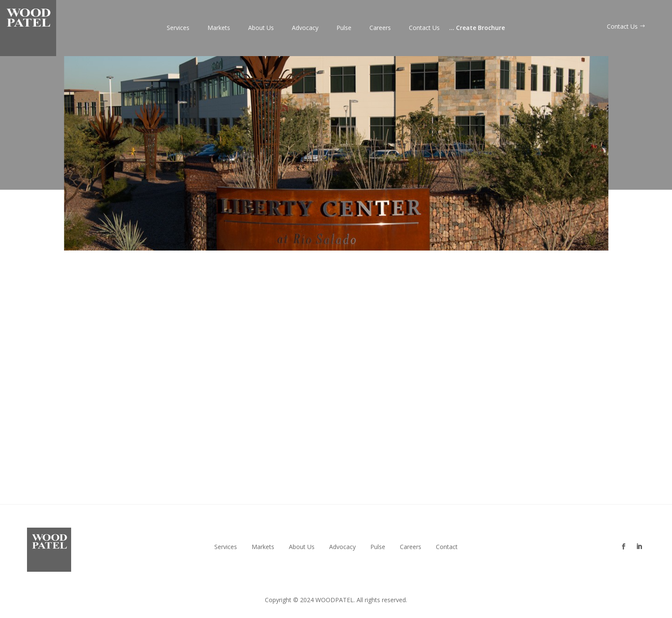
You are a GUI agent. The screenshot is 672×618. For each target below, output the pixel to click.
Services (178, 28)
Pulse (344, 28)
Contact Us (424, 28)
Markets (219, 28)
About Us (261, 28)
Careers (380, 28)
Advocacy (305, 28)
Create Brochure (477, 28)
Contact (447, 547)
